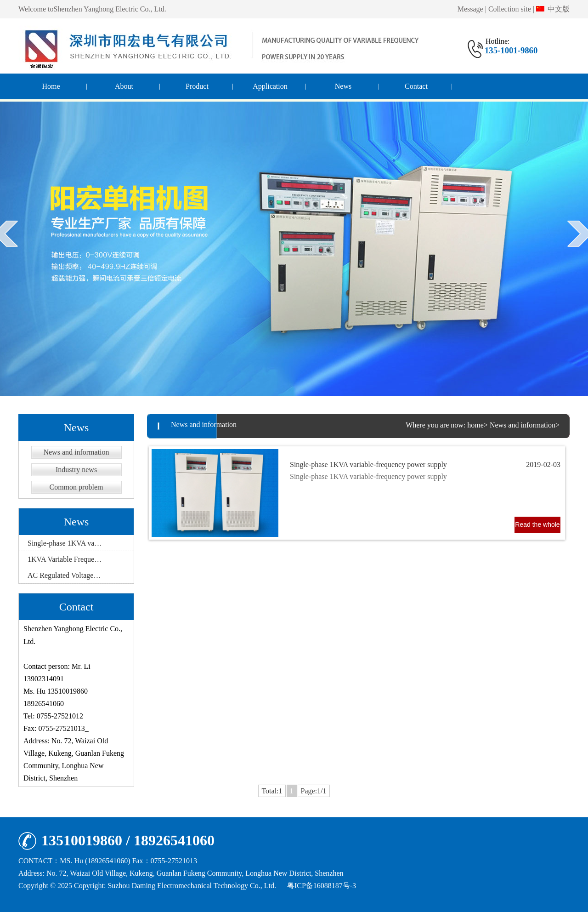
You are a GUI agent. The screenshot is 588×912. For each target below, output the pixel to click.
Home (51, 86)
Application (270, 86)
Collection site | (511, 9)
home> (478, 425)
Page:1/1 (314, 791)
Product (197, 86)
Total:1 (272, 791)
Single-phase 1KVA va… (65, 543)
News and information (76, 452)
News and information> (525, 425)
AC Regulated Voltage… (64, 575)
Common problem (76, 487)
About (124, 86)
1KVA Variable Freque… (65, 559)
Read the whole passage (537, 527)
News (343, 86)
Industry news (76, 470)
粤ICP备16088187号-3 (322, 886)
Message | (472, 9)
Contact (416, 86)
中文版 (553, 9)
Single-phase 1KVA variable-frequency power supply (425, 465)
